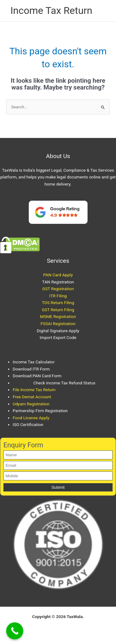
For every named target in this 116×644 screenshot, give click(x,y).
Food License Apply (31, 418)
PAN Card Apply (58, 275)
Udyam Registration (31, 404)
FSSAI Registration (58, 324)
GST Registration (58, 289)
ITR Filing (58, 296)
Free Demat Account (32, 397)
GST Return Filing (58, 310)
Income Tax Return (52, 10)
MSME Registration (58, 316)
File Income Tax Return (34, 390)
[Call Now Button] (15, 631)
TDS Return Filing (58, 303)
